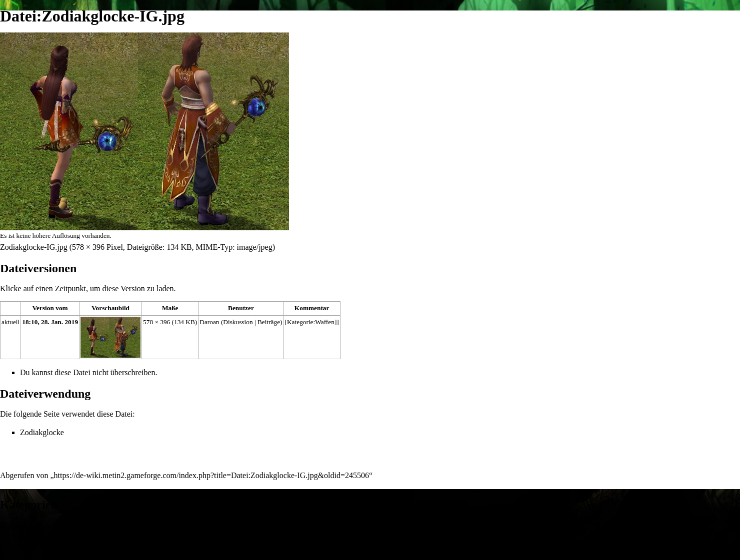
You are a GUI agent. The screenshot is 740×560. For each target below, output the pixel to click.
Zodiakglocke (42, 432)
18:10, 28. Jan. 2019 (50, 322)
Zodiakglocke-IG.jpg (34, 247)
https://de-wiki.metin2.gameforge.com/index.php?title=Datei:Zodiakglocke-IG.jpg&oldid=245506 (212, 475)
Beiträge (269, 322)
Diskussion (238, 322)
